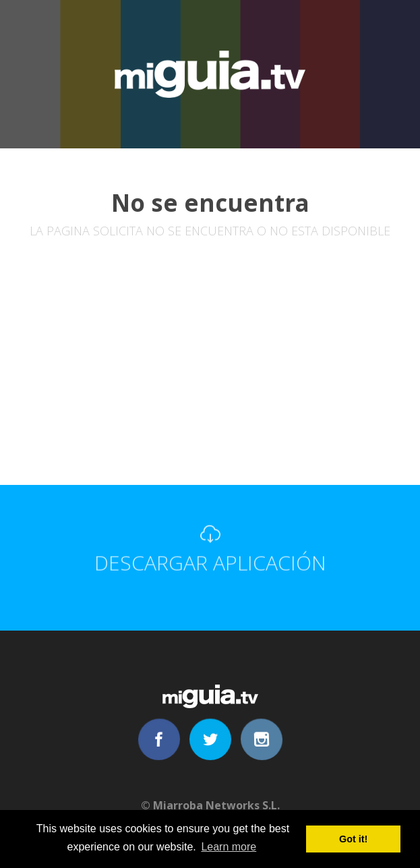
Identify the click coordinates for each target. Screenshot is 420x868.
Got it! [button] (353, 839)
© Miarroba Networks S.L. (210, 805)
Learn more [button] (229, 847)
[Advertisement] (210, 384)
